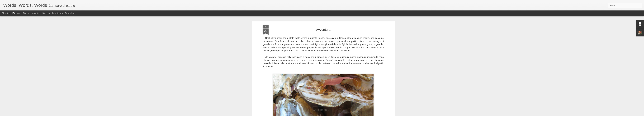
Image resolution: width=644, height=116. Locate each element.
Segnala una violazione (345, 114)
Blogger (332, 114)
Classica (6, 13)
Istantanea (58, 13)
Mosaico (36, 13)
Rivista (26, 13)
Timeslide (70, 13)
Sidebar (46, 13)
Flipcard (16, 13)
